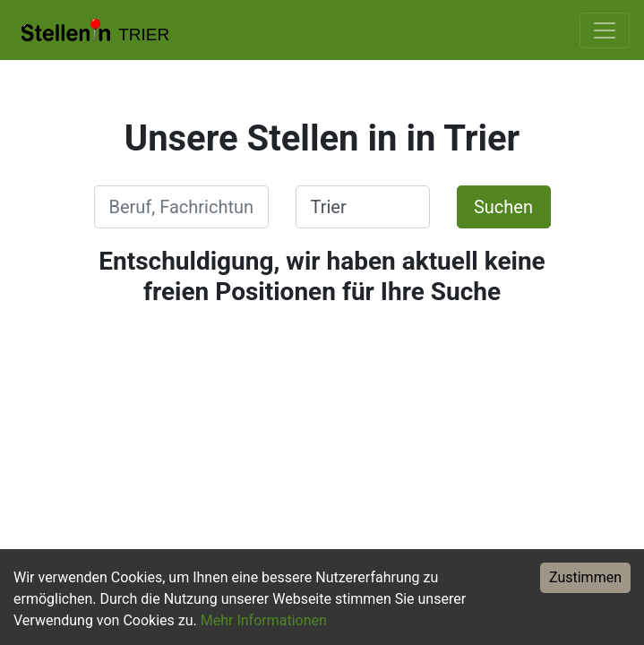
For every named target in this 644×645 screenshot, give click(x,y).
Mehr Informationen (264, 620)
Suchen (503, 207)
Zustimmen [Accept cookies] (585, 577)
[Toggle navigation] (605, 30)
